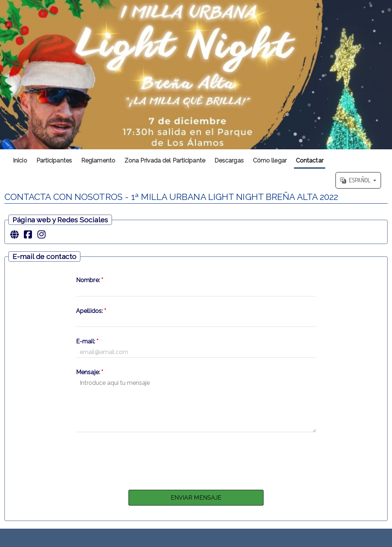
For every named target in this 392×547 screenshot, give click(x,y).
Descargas (229, 161)
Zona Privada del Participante (165, 161)
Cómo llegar (270, 161)
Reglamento (98, 161)
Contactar (310, 161)
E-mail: (87, 341)
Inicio (20, 161)
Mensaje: (90, 372)
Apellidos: (91, 311)
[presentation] (196, 459)
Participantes (54, 161)
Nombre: (90, 280)
